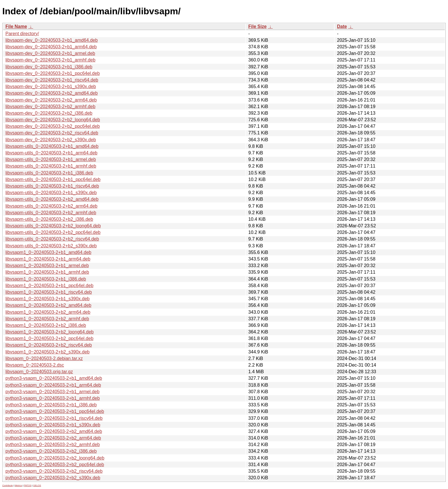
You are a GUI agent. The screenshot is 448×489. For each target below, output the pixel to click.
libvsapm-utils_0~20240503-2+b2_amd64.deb (52, 199)
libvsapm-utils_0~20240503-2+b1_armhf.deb (51, 166)
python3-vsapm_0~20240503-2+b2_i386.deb (51, 451)
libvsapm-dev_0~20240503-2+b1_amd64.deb (52, 40)
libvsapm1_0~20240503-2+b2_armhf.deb (47, 319)
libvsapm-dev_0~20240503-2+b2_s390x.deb (51, 140)
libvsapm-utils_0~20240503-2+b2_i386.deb (49, 219)
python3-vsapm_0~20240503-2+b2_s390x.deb (53, 478)
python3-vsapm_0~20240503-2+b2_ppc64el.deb (55, 465)
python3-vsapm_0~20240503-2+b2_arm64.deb (53, 438)
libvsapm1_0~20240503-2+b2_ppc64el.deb (49, 338)
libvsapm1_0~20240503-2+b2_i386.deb (46, 325)
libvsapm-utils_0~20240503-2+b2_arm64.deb (51, 206)
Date (342, 26)
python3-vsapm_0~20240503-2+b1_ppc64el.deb (55, 411)
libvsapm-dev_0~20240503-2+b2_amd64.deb (52, 93)
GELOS (37, 485)
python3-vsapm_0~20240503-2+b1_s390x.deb (53, 425)
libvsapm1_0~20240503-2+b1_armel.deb (47, 266)
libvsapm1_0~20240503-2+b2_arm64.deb (48, 312)
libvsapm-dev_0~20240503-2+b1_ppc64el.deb (53, 73)
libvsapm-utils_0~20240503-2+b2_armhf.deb (51, 213)
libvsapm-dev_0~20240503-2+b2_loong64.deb (53, 120)
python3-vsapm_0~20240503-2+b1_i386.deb (51, 405)
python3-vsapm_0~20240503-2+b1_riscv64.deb (54, 418)
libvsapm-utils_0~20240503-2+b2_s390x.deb (51, 246)
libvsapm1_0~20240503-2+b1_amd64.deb (48, 252)
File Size (257, 26)
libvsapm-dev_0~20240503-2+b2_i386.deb (49, 113)
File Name (16, 26)
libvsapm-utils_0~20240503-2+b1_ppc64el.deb (53, 179)
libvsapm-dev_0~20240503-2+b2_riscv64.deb (52, 133)
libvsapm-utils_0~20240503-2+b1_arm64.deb (51, 153)
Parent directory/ (22, 34)
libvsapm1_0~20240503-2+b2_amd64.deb (48, 305)
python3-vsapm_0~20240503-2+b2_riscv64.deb (54, 471)
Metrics (18, 485)
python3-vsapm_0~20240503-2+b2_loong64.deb (55, 458)
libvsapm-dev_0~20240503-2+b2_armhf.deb (50, 107)
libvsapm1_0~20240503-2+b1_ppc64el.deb (49, 286)
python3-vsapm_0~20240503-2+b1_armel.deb (52, 392)
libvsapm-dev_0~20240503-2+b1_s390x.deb (51, 87)
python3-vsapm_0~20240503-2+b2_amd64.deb (54, 431)
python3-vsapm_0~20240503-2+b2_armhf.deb (53, 445)
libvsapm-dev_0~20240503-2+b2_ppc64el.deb (53, 126)
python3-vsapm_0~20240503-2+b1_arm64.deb (53, 385)
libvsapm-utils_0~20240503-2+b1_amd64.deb (52, 146)
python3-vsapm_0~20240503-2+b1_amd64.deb (54, 378)
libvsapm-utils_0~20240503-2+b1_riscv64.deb (52, 186)
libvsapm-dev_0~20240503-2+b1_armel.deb (50, 53)
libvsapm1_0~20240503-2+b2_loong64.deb (50, 332)
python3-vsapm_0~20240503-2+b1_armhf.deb (53, 398)
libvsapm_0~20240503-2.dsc (35, 365)
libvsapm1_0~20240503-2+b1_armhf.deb (47, 272)
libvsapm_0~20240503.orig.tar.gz (39, 372)
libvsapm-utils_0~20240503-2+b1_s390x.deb (51, 193)
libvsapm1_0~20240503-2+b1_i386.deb (46, 279)
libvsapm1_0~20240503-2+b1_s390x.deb (47, 299)
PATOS (28, 485)
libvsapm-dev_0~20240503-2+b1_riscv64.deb (52, 80)
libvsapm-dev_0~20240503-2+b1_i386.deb (49, 67)
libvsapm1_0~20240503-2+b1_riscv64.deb (49, 292)
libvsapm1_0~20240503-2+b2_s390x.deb (47, 352)
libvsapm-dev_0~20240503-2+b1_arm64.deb (51, 47)
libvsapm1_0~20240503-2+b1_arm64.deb (48, 259)
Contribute (8, 485)
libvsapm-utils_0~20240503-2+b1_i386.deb (49, 173)
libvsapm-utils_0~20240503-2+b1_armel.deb (51, 159)
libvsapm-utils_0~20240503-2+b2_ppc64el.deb (53, 232)
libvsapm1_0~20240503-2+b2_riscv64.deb (49, 345)
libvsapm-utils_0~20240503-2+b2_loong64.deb (53, 226)
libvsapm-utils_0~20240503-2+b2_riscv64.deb (52, 239)
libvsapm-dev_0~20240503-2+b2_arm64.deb (51, 100)
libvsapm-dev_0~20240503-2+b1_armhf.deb (50, 60)
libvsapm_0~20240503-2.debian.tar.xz (44, 358)
